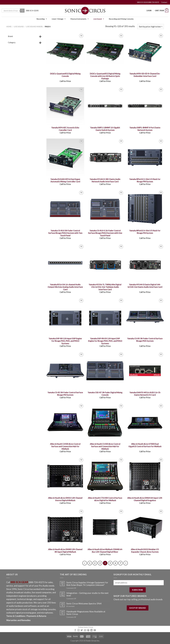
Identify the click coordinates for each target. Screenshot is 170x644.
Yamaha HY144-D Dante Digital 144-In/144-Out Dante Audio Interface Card (145, 286)
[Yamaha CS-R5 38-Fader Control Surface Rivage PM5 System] (145, 317)
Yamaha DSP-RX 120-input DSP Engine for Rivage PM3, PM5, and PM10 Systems (65, 341)
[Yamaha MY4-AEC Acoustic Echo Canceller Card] (65, 106)
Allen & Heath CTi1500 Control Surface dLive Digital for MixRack (105, 499)
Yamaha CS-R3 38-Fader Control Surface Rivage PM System (65, 394)
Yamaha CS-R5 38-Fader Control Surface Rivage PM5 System (145, 340)
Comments (71, 606)
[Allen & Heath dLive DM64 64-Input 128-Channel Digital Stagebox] (145, 476)
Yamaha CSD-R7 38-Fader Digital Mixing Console (105, 394)
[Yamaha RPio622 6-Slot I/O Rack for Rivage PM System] (145, 209)
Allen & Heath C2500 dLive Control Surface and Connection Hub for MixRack (65, 446)
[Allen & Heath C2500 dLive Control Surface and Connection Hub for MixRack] (65, 422)
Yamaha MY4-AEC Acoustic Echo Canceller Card (65, 129)
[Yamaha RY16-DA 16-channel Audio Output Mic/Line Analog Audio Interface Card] (65, 263)
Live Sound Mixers (34, 27)
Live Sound (99, 19)
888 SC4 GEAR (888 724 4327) (148, 2)
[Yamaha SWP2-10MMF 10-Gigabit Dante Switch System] (105, 106)
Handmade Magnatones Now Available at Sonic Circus (86, 613)
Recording (42, 19)
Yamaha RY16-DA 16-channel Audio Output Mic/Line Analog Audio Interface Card (65, 287)
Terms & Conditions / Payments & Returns (26, 616)
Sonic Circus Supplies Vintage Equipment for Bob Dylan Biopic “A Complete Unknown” (87, 584)
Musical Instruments (80, 19)
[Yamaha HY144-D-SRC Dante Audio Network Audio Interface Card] (105, 157)
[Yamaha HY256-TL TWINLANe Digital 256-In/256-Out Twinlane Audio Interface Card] (105, 263)
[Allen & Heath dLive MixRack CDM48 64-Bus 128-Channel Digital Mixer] (105, 528)
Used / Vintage (59, 19)
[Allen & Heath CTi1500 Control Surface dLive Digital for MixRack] (105, 476)
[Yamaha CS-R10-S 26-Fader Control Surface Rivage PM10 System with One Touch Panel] (105, 209)
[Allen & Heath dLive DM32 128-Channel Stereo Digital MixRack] (65, 476)
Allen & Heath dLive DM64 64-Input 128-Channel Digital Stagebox (145, 499)
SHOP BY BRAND (138, 608)
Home (9, 27)
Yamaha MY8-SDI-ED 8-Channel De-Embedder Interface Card (145, 75)
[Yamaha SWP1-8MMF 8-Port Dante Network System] (145, 106)
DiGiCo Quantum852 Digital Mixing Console (65, 75)
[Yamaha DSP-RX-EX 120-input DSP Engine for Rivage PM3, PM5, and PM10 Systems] (105, 317)
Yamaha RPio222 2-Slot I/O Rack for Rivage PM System (145, 180)
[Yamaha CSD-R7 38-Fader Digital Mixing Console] (105, 371)
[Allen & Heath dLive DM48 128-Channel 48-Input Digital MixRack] (65, 528)
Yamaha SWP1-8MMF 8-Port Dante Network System (145, 129)
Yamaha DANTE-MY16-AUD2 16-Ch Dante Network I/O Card (145, 394)
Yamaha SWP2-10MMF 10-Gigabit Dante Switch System (105, 129)
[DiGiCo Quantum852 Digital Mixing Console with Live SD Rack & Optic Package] (105, 52)
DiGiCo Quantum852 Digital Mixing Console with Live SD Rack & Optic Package (105, 76)
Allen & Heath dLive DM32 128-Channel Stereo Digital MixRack (65, 499)
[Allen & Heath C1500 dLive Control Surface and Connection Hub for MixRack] (105, 422)
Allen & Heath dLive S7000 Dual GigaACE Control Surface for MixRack (145, 445)
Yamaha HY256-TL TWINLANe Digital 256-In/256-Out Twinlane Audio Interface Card (105, 287)
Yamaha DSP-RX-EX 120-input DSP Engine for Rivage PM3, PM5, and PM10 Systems (105, 341)
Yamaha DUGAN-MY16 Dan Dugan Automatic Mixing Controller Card (65, 180)
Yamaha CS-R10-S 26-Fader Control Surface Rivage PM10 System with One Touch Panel (105, 233)
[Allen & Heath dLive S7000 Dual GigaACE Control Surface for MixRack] (145, 422)
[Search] (22, 11)
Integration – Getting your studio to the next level (87, 594)
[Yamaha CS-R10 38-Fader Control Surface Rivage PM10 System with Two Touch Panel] (65, 209)
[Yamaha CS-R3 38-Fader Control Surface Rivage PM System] (65, 371)
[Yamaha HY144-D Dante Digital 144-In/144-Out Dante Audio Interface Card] (145, 263)
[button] (46, 19)
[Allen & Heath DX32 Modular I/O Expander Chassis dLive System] (145, 528)
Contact (164, 2)
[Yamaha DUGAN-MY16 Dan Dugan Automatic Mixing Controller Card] (65, 157)
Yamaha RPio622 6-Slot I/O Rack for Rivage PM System (145, 232)
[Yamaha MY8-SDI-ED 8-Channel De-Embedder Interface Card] (145, 52)
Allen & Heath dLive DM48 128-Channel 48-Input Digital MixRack (65, 551)
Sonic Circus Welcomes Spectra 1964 (84, 604)
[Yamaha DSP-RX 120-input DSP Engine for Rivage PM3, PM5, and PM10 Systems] (65, 317)
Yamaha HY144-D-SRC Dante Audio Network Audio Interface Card (105, 180)
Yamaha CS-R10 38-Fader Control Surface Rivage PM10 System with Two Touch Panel (65, 233)
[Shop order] (151, 27)
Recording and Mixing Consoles (121, 19)
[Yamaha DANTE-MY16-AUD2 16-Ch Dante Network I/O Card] (145, 371)
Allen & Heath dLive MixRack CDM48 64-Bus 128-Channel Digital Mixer (105, 551)
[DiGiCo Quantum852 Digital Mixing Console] (65, 52)
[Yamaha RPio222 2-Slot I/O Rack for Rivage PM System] (145, 157)
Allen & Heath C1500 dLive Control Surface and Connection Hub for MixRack (105, 446)
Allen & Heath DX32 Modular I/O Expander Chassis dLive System (145, 551)
